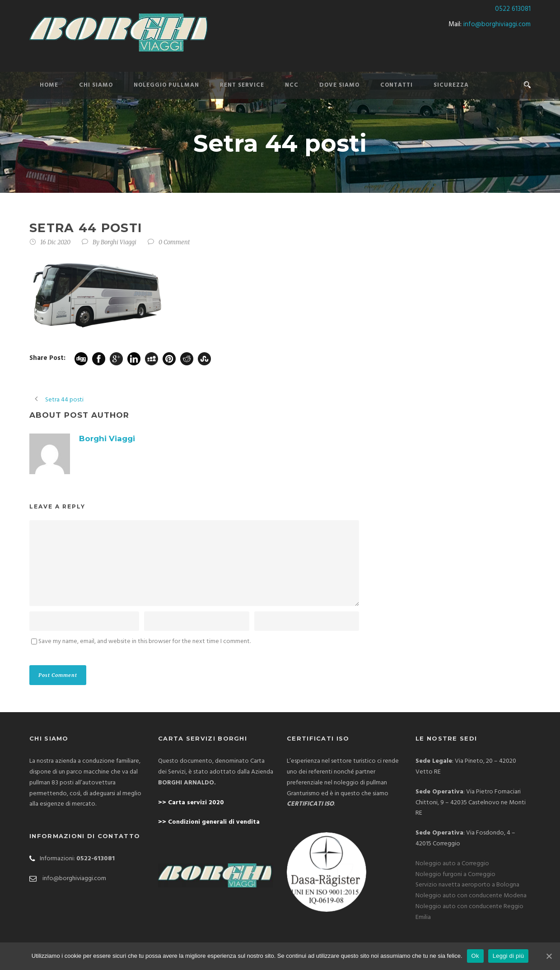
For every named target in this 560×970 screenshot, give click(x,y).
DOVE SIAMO (339, 85)
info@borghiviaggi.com (497, 24)
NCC (292, 85)
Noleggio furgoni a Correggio (455, 874)
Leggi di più (509, 956)
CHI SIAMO (96, 85)
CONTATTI (397, 85)
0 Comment (174, 242)
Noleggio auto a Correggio (452, 864)
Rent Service (242, 85)
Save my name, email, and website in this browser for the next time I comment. (145, 641)
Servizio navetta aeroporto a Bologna (467, 885)
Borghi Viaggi (119, 242)
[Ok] (549, 956)
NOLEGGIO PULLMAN (166, 85)
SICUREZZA (451, 85)
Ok (475, 956)
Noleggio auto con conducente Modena (471, 896)
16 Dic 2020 (55, 242)
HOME (49, 85)
